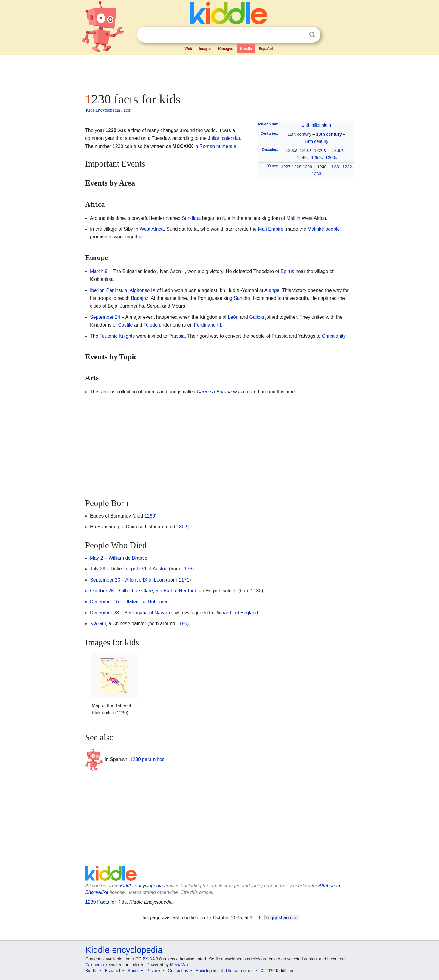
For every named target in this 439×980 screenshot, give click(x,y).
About (133, 971)
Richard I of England (236, 613)
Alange (272, 290)
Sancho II (244, 298)
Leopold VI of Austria (145, 569)
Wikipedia (95, 965)
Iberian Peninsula (109, 290)
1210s (306, 150)
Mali (291, 218)
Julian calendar (224, 138)
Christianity (334, 336)
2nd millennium (316, 125)
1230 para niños (147, 759)
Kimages (226, 49)
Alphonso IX (143, 290)
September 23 (105, 580)
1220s (320, 150)
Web (189, 49)
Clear (300, 35)
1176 (187, 569)
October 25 (102, 591)
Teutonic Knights (117, 336)
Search (312, 35)
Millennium (268, 124)
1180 (256, 591)
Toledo (151, 325)
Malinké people (324, 229)
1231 (336, 167)
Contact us (178, 971)
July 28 (98, 569)
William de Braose (128, 558)
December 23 (104, 613)
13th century (329, 134)
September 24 (105, 317)
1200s (291, 150)
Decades (270, 150)
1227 (286, 167)
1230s (338, 150)
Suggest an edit (281, 918)
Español (266, 49)
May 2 (97, 558)
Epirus (287, 271)
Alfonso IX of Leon (145, 580)
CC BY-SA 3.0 (148, 959)
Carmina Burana (214, 392)
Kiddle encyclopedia (141, 886)
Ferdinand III (208, 325)
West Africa (152, 229)
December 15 (104, 602)
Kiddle (91, 971)
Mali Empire (271, 229)
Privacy (153, 971)
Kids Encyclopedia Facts (108, 110)
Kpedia (246, 49)
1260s (331, 158)
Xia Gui (98, 624)
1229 (308, 167)
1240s (303, 158)
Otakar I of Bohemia (146, 602)
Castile (125, 325)
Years (272, 166)
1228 (297, 167)
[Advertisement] (219, 72)
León (233, 317)
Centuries (269, 134)
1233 (317, 174)
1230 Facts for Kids (106, 902)
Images (205, 49)
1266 (150, 516)
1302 (182, 527)
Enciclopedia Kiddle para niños (225, 971)
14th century (316, 141)
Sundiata (191, 218)
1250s (317, 158)
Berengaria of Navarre (148, 613)
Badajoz (140, 298)
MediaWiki (180, 965)
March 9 (99, 271)
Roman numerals (218, 146)
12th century (299, 134)
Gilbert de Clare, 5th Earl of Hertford (158, 591)
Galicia (257, 317)
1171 (184, 580)
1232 (347, 167)
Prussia (176, 336)
